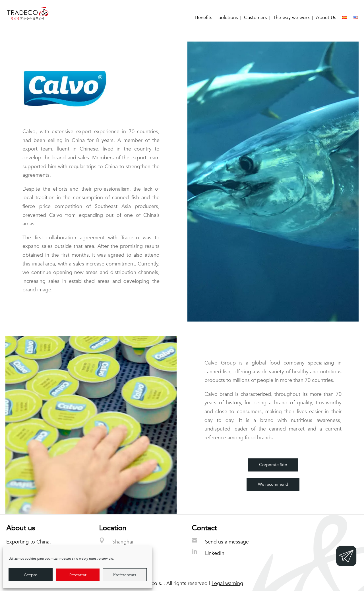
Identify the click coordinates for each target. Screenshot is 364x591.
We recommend (273, 484)
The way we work (291, 18)
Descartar (77, 575)
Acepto (31, 575)
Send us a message (227, 542)
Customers (255, 18)
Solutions (228, 18)
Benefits (204, 18)
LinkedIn (215, 553)
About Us (326, 18)
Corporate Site (273, 465)
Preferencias (125, 575)
